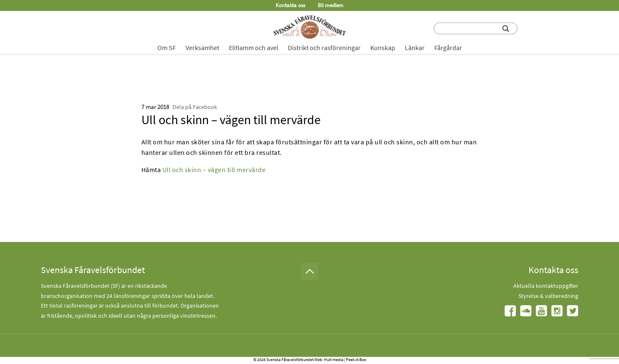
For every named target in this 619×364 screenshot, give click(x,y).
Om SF (167, 48)
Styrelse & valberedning (548, 296)
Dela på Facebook (195, 107)
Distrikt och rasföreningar (324, 48)
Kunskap (383, 48)
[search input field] (476, 28)
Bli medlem (331, 5)
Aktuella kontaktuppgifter (546, 286)
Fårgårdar (448, 48)
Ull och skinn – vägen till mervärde (214, 170)
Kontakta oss (290, 5)
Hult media (334, 360)
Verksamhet (202, 48)
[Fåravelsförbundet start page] (310, 27)
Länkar (415, 48)
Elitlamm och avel (254, 48)
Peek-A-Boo (356, 360)
